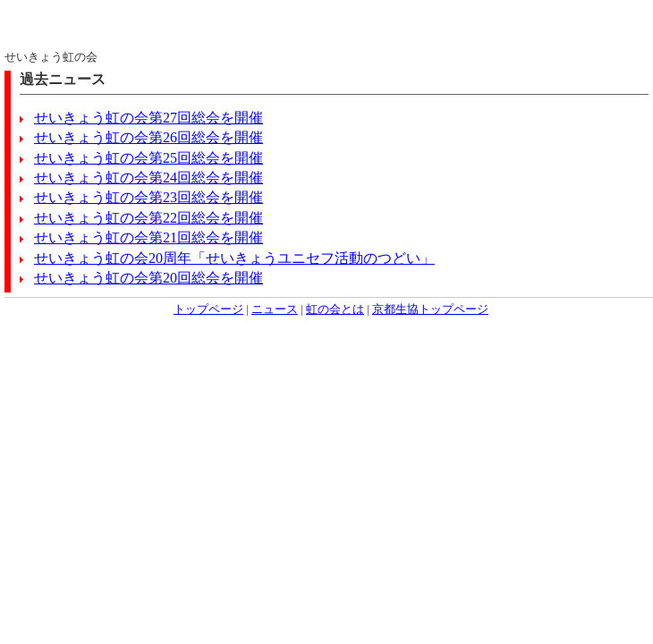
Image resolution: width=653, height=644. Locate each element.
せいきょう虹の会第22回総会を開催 (148, 218)
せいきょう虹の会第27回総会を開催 (148, 118)
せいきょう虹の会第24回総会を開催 (148, 178)
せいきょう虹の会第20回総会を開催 (148, 278)
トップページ (208, 309)
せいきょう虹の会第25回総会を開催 (148, 158)
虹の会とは (335, 309)
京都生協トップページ (430, 309)
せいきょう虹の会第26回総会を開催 (148, 137)
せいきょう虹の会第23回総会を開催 (148, 197)
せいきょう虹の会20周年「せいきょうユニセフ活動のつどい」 (234, 258)
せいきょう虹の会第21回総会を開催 (148, 237)
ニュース (275, 309)
